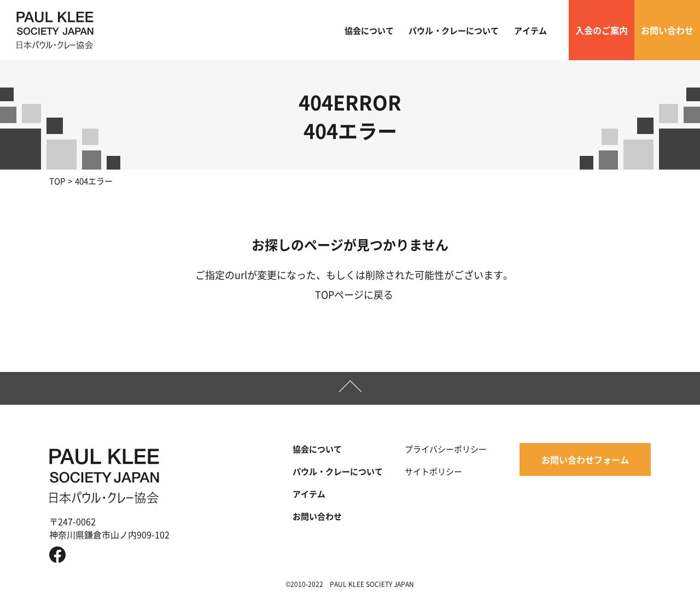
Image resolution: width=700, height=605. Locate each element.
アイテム (530, 30)
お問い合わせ (667, 30)
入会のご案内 (602, 30)
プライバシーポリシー (446, 449)
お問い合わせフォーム (585, 459)
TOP (57, 181)
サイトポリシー (433, 471)
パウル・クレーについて (454, 30)
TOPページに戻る (354, 294)
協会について (369, 30)
